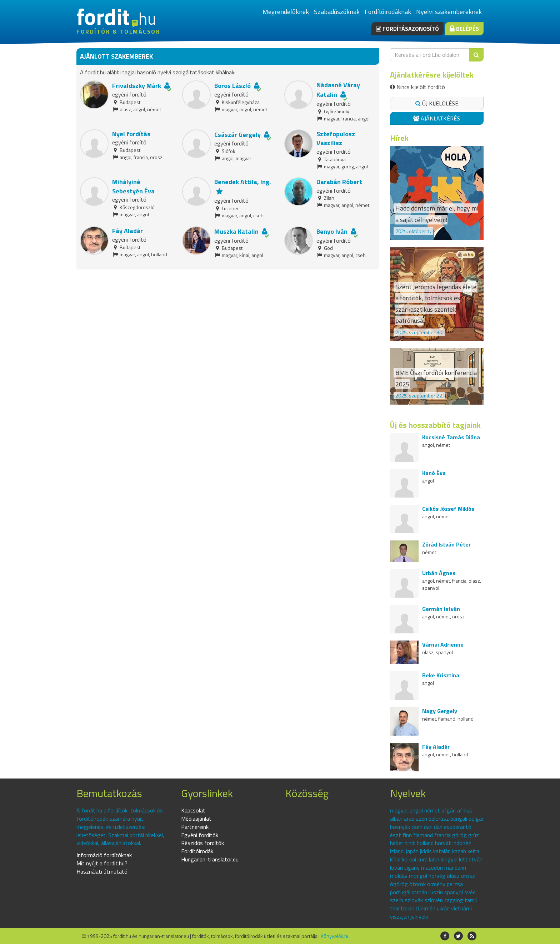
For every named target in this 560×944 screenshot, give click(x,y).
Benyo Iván (332, 231)
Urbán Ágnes (439, 573)
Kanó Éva (434, 473)
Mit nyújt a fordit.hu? (102, 863)
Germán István (441, 609)
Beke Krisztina (441, 675)
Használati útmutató (102, 871)
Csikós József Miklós (448, 509)
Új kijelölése (437, 103)
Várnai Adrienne (443, 644)
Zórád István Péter (446, 544)
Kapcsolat (193, 810)
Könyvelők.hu (335, 936)
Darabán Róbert (339, 182)
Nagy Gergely (440, 711)
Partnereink (195, 827)
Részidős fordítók (202, 843)
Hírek (399, 138)
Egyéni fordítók (200, 835)
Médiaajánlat (196, 819)
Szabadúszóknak (337, 12)
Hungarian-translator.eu (210, 859)
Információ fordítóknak (104, 855)
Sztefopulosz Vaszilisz (336, 139)
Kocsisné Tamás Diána (451, 437)
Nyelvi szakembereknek (449, 12)
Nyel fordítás (131, 134)
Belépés (464, 29)
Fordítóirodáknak (388, 12)
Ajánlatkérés (437, 118)
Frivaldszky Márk (137, 86)
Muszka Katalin (236, 231)
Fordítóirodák (197, 851)
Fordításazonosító (407, 29)
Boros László (232, 86)
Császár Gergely (237, 135)
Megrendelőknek (286, 12)
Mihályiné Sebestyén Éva (133, 186)
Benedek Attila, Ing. (242, 182)
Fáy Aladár (127, 231)
